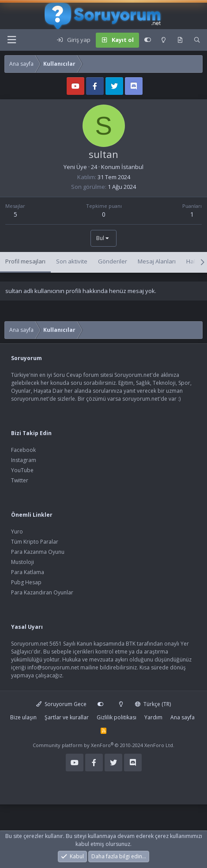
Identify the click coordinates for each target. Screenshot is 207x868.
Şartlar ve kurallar (67, 717)
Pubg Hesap (26, 582)
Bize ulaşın (23, 717)
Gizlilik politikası (117, 717)
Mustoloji (23, 562)
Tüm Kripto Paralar (35, 542)
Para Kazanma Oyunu (38, 552)
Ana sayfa (183, 717)
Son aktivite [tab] (72, 261)
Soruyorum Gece (61, 704)
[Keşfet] (180, 40)
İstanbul (132, 167)
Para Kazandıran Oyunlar (42, 592)
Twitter (20, 480)
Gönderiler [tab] (113, 261)
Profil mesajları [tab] (25, 261)
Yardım (153, 717)
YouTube (22, 470)
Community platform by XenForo (103, 745)
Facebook (23, 450)
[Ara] (197, 40)
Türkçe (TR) (153, 704)
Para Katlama (28, 572)
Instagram (24, 460)
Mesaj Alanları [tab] (157, 261)
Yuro (17, 532)
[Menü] (11, 40)
